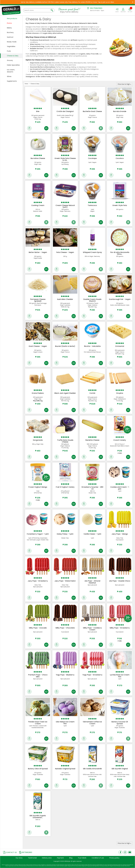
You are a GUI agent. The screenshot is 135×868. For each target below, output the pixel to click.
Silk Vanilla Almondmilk (92, 769)
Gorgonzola (38, 440)
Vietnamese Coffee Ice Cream (92, 723)
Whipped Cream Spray (92, 252)
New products (12, 19)
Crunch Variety (120, 440)
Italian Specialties (13, 65)
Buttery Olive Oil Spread (38, 769)
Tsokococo (92, 205)
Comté (92, 393)
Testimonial (32, 858)
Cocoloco (120, 158)
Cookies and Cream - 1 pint (120, 488)
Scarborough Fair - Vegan (120, 299)
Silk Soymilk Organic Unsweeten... (38, 817)
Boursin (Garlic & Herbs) (65, 346)
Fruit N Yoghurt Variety (65, 487)
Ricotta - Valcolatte (92, 346)
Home (26, 84)
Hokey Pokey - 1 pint (65, 534)
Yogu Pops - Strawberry (92, 675)
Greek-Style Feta (120, 205)
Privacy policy (114, 858)
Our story (19, 858)
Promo (9, 23)
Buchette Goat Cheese (92, 111)
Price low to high (124, 84)
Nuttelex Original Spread (65, 769)
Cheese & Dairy (13, 56)
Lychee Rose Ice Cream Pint (120, 676)
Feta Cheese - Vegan (65, 252)
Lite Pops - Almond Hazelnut (92, 582)
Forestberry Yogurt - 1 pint (38, 534)
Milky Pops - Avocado (38, 628)
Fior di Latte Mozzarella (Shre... (120, 253)
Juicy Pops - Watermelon (65, 581)
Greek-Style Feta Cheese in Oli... (65, 159)
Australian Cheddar (65, 299)
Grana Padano (38, 393)
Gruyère (120, 393)
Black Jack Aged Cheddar (65, 393)
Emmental (120, 346)
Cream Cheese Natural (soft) (65, 206)
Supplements (12, 81)
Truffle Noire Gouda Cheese (65, 441)
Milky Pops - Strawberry (120, 628)
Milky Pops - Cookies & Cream (92, 629)
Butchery (10, 32)
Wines (9, 76)
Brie (38, 111)
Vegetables (11, 46)
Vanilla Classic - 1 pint (92, 534)
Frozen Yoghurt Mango (38, 487)
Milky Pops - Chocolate (65, 628)
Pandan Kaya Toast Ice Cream (38, 723)
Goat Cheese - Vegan (38, 346)
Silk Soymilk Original (120, 769)
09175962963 (95, 8)
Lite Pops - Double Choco (120, 581)
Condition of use (98, 858)
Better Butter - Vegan (38, 252)
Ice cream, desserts (11, 71)
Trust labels (82, 858)
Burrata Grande (120, 111)
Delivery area (47, 858)
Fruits (9, 51)
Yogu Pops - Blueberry (65, 675)
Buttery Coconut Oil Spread (120, 723)
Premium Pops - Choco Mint (38, 676)
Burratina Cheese (38, 158)
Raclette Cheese (92, 440)
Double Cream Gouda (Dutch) (92, 300)
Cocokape (92, 158)
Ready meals (12, 42)
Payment (60, 858)
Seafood (10, 37)
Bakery (9, 28)
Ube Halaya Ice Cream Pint (65, 723)
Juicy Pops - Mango (120, 534)
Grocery (10, 60)
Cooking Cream (38, 205)
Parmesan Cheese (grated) (38, 300)
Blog (71, 858)
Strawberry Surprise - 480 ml (92, 488)
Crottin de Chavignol (65, 111)
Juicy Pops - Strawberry (38, 581)
